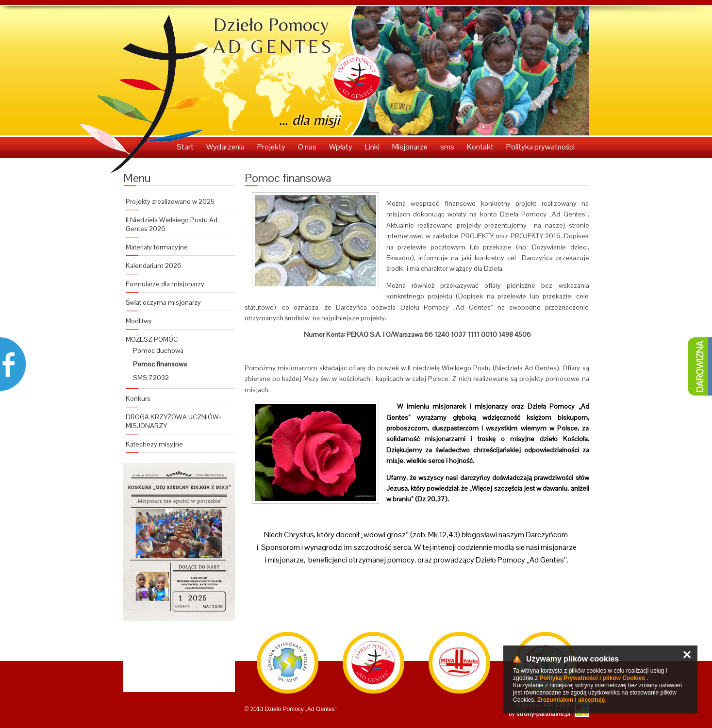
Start (186, 147)
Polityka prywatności (540, 147)
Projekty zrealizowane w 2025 (170, 201)
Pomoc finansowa (160, 364)
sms (448, 147)
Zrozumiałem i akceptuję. (572, 700)
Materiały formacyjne (157, 247)
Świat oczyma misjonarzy (163, 302)
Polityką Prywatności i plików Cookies (592, 678)
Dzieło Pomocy (273, 35)
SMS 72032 (151, 378)
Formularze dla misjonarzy (165, 284)
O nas (308, 147)
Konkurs (138, 398)
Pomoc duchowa (158, 350)
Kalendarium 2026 (154, 265)
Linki (373, 147)
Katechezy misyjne (154, 444)
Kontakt (481, 147)
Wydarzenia (226, 147)
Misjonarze (411, 147)
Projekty (272, 147)
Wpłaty (341, 147)
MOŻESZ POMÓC (152, 339)
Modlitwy (139, 321)
